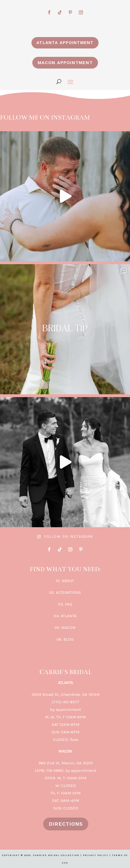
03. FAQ (65, 604)
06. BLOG (65, 639)
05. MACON (65, 628)
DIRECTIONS (66, 824)
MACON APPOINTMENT (65, 63)
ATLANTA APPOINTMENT (65, 43)
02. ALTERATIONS (65, 592)
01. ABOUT (65, 581)
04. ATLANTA (65, 616)
